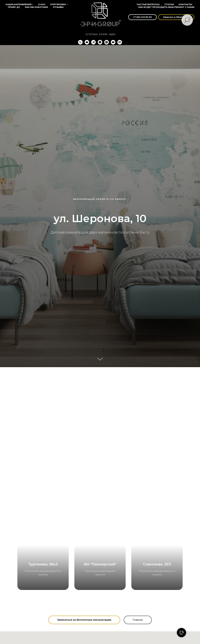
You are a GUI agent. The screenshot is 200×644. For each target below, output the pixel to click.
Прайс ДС (14, 7)
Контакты (185, 4)
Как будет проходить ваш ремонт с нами (166, 7)
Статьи (169, 4)
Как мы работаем (36, 7)
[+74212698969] (80, 42)
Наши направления (19, 4)
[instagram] (107, 42)
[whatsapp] (100, 42)
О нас (42, 4)
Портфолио (58, 4)
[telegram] (93, 42)
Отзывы (58, 7)
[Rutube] (120, 42)
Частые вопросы (148, 4)
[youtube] (113, 42)
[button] (84, 634)
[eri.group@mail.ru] (87, 42)
